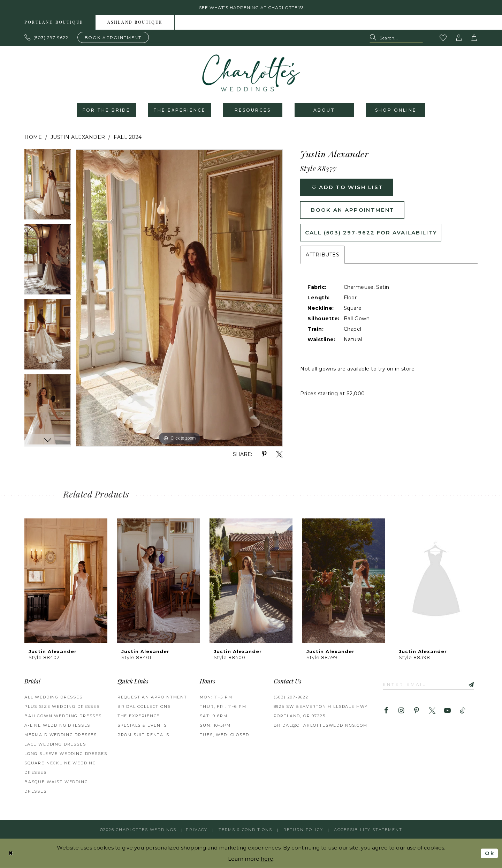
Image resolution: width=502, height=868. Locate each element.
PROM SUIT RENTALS (143, 735)
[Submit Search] (375, 38)
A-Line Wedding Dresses (57, 725)
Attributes (322, 255)
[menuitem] (54, 22)
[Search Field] (396, 38)
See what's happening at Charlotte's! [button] (251, 8)
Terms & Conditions (245, 830)
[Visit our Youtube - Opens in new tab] (447, 711)
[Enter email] (428, 684)
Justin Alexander (78, 137)
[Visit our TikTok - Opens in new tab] (463, 711)
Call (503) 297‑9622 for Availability (371, 233)
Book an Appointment (353, 210)
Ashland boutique (135, 23)
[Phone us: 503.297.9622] (47, 37)
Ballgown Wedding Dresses (63, 716)
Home (33, 137)
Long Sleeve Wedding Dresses (66, 754)
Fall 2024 (128, 137)
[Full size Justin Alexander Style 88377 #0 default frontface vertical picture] (179, 298)
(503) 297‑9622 (291, 697)
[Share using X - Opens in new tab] (279, 454)
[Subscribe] (469, 684)
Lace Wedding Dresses (55, 744)
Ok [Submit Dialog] (490, 853)
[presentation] (66, 581)
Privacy (197, 830)
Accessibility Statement (368, 830)
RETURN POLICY (303, 830)
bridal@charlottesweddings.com (321, 725)
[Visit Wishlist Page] (443, 38)
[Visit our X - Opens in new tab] (432, 711)
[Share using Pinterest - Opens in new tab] (264, 454)
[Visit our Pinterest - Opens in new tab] (417, 711)
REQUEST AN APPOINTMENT (152, 697)
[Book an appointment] (113, 37)
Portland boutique (54, 23)
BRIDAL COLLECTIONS (144, 706)
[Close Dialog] (11, 853)
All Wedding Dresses (54, 697)
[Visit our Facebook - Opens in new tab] (386, 711)
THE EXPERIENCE (139, 716)
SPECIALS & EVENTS (142, 725)
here (267, 859)
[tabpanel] (48, 187)
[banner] (251, 73)
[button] (459, 38)
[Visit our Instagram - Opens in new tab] (401, 711)
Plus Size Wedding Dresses (62, 706)
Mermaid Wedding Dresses (61, 735)
